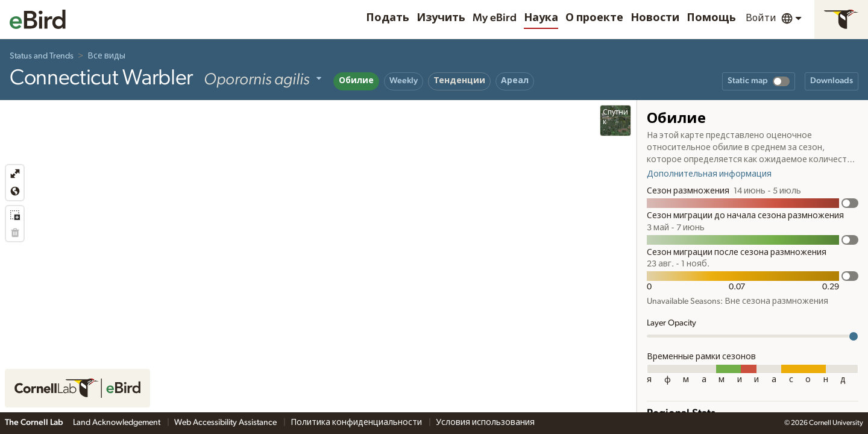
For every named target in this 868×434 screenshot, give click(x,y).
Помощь (711, 18)
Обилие (356, 81)
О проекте (594, 18)
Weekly (404, 81)
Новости (655, 18)
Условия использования (485, 423)
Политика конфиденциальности (357, 423)
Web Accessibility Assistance (226, 423)
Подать (388, 18)
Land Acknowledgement (118, 423)
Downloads (832, 81)
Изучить (441, 18)
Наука (541, 18)
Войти (761, 18)
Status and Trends (42, 56)
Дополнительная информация (709, 174)
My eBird (495, 18)
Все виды (106, 56)
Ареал (515, 81)
